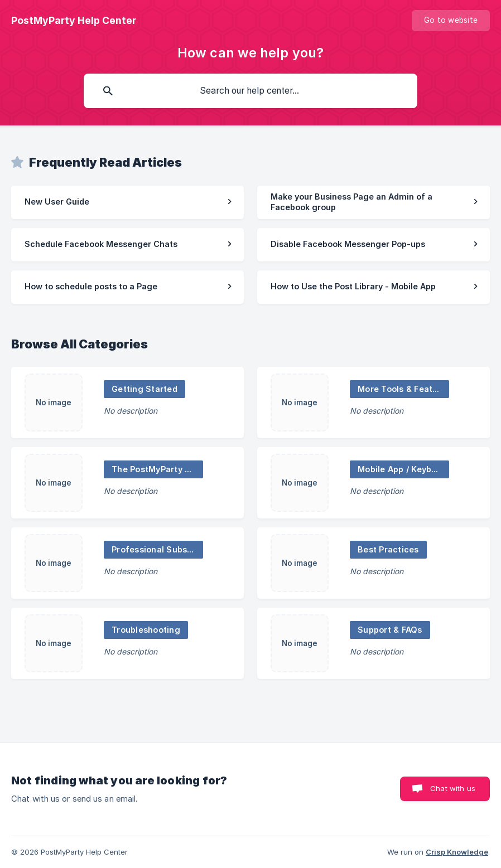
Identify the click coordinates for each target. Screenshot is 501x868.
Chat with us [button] (453, 788)
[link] (127, 202)
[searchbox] (250, 91)
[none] (74, 21)
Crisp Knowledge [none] (457, 852)
